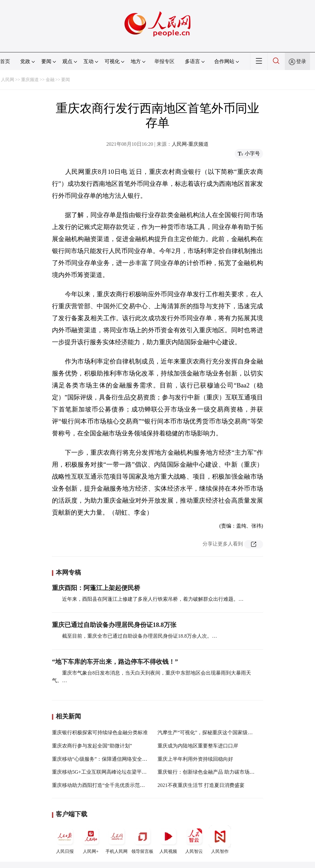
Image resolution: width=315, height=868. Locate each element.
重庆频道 (30, 80)
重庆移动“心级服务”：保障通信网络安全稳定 (102, 759)
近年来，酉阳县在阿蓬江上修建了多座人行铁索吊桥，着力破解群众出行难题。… (153, 599)
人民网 (8, 80)
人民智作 (220, 840)
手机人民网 (117, 840)
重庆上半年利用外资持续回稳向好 (195, 759)
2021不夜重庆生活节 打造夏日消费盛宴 (201, 785)
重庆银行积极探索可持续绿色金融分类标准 (100, 732)
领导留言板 (142, 840)
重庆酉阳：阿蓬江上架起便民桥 (96, 588)
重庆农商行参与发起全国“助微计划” (92, 746)
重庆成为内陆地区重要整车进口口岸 (198, 746)
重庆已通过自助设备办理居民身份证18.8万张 (114, 625)
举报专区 (164, 61)
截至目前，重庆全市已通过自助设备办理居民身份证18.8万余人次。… (140, 636)
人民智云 (194, 840)
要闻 (66, 80)
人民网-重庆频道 (190, 144)
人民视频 (168, 840)
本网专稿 (68, 572)
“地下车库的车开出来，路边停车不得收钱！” (115, 662)
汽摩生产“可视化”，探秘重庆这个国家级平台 (208, 732)
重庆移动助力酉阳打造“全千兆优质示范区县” (102, 785)
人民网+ (91, 840)
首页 (5, 61)
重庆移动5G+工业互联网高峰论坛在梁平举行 (102, 772)
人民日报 (65, 840)
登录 (301, 61)
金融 (50, 80)
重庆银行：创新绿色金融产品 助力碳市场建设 (209, 772)
